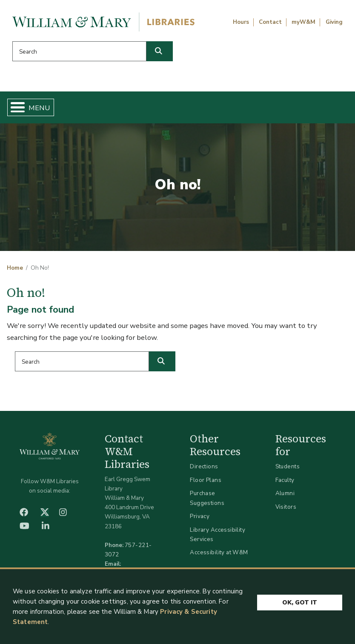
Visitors (286, 507)
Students (288, 466)
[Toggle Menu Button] (14, 107)
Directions (204, 466)
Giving (334, 22)
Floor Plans (206, 480)
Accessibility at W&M (219, 552)
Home (15, 268)
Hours (241, 22)
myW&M (303, 22)
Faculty (285, 480)
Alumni (285, 493)
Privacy (200, 516)
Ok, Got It (300, 603)
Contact (270, 22)
